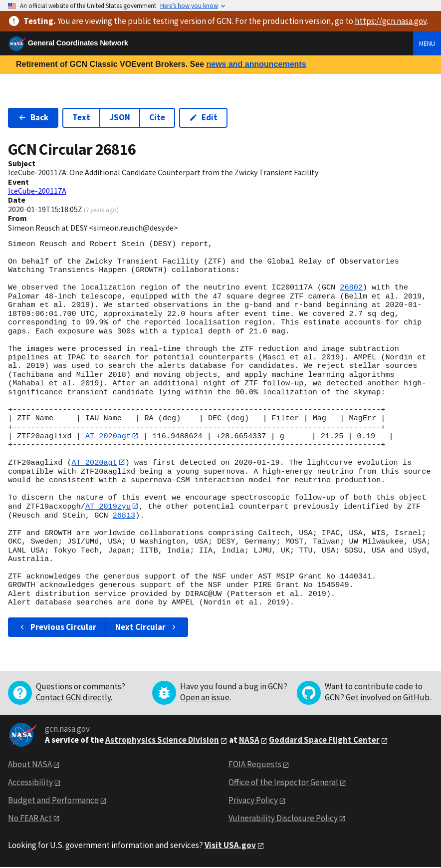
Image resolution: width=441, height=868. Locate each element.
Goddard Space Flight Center (324, 741)
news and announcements (256, 64)
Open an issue (205, 698)
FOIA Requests (255, 765)
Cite (157, 117)
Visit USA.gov (230, 846)
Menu (427, 43)
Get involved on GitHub (388, 698)
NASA (249, 741)
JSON (120, 117)
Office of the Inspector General (283, 783)
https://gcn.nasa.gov (391, 21)
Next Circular (147, 627)
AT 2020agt (108, 436)
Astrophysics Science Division (162, 741)
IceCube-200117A (37, 191)
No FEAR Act (30, 819)
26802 (351, 288)
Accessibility (30, 783)
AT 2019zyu (108, 507)
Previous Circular (57, 627)
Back (33, 117)
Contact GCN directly (73, 698)
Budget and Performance (53, 801)
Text (81, 117)
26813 (124, 516)
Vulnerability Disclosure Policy (283, 819)
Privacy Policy (253, 801)
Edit (203, 117)
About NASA (30, 765)
